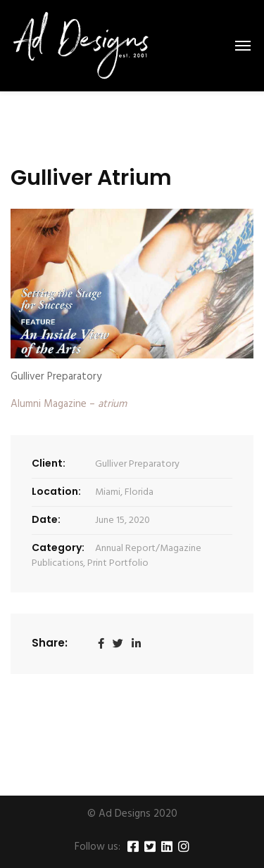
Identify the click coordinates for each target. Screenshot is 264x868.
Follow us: (98, 847)
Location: (56, 491)
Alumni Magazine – (69, 404)
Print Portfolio (118, 563)
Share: (50, 643)
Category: (58, 548)
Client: (49, 463)
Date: (46, 519)
